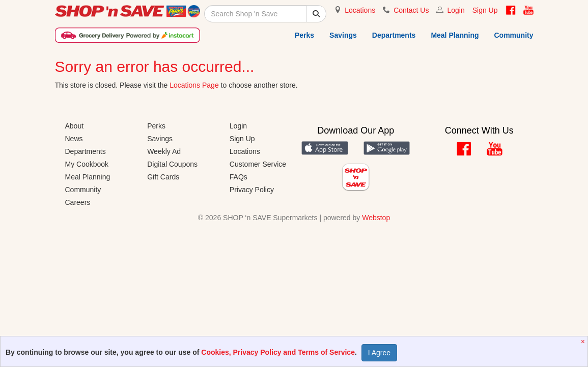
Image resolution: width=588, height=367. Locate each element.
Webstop (376, 218)
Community (514, 35)
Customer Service (258, 164)
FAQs (239, 177)
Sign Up (485, 10)
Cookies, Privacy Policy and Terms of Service (278, 352)
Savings (343, 35)
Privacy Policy (252, 190)
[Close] (584, 342)
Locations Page (194, 85)
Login (456, 10)
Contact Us (411, 10)
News (74, 139)
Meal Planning (455, 35)
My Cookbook (87, 164)
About (75, 126)
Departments (394, 35)
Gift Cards (163, 177)
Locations (360, 10)
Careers (78, 202)
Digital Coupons (172, 164)
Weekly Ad (164, 151)
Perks (304, 35)
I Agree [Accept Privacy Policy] (379, 353)
